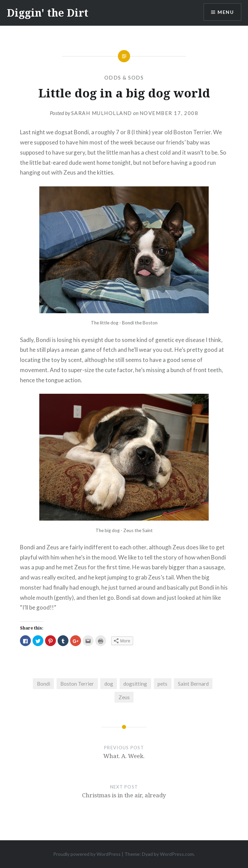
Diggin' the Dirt (48, 13)
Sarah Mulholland (102, 113)
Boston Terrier (77, 684)
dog (109, 684)
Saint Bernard (193, 684)
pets (162, 684)
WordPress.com (177, 854)
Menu (226, 12)
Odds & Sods (124, 77)
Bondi (44, 684)
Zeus (124, 697)
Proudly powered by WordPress (87, 854)
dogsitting (135, 684)
